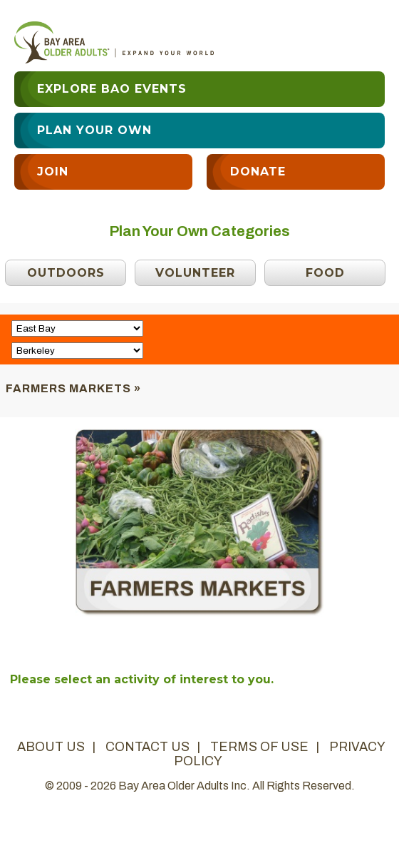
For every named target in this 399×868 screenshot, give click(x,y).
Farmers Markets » (73, 388)
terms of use (259, 747)
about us (51, 747)
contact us (147, 747)
